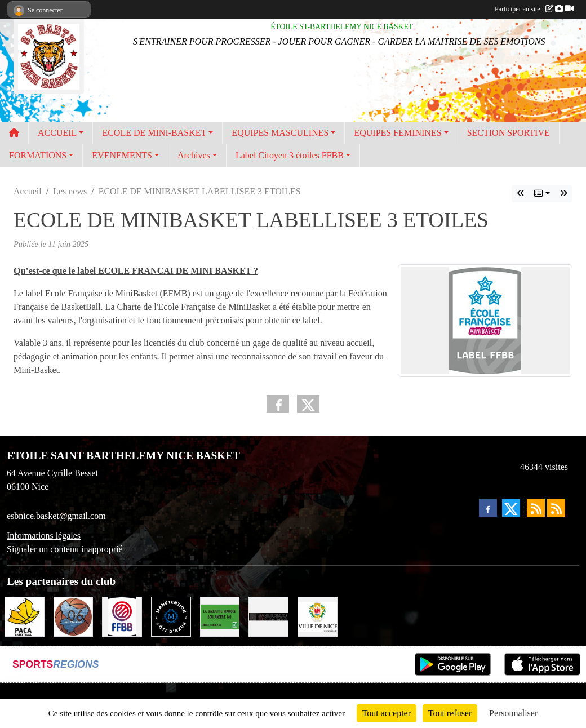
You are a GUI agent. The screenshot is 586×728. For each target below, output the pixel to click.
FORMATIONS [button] (38, 155)
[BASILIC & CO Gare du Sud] (268, 616)
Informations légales (44, 536)
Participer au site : (534, 9)
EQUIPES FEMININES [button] (398, 133)
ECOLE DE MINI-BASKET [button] (154, 133)
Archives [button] (194, 155)
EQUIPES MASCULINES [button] (280, 133)
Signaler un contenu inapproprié (65, 549)
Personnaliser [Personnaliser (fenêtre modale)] (513, 713)
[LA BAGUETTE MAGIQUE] (220, 616)
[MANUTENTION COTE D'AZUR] (171, 616)
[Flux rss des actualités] (536, 508)
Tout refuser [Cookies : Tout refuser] (450, 713)
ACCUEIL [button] (57, 133)
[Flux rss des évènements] (556, 508)
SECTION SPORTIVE (509, 133)
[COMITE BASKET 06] (74, 616)
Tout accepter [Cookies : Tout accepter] (387, 713)
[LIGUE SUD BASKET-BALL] (25, 616)
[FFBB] (122, 616)
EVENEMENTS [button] (122, 155)
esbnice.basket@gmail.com (56, 516)
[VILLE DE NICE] (318, 616)
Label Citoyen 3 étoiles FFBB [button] (290, 155)
